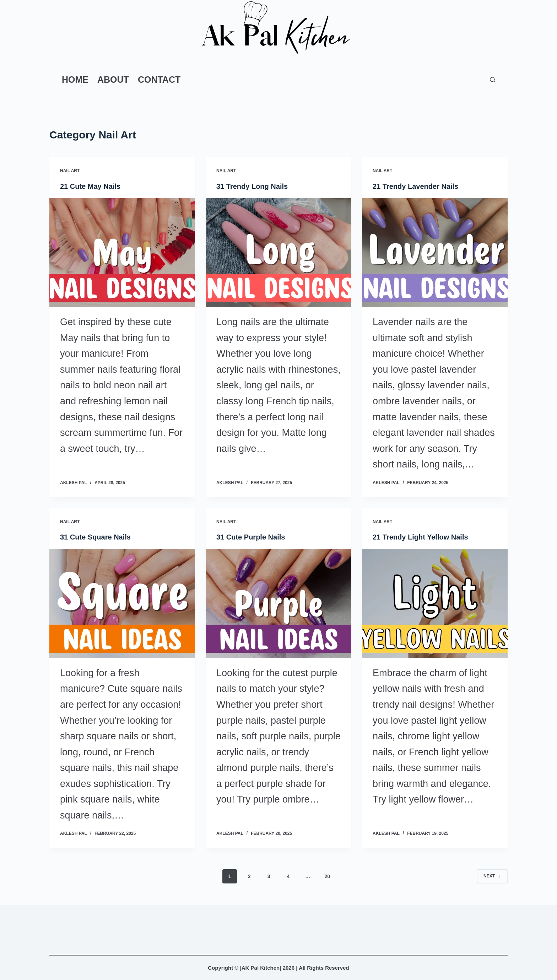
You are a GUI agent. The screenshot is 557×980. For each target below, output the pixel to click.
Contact (159, 80)
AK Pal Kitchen (261, 968)
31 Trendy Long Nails (252, 186)
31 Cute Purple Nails (251, 537)
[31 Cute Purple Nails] (278, 603)
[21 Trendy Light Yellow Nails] (435, 603)
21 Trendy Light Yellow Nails (420, 537)
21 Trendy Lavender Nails (415, 186)
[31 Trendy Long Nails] (278, 253)
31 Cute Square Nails (95, 537)
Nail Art (70, 171)
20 (327, 876)
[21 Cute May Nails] (122, 253)
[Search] (493, 80)
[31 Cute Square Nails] (122, 603)
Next (492, 876)
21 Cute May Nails (90, 186)
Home (75, 80)
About (113, 80)
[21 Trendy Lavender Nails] (435, 253)
